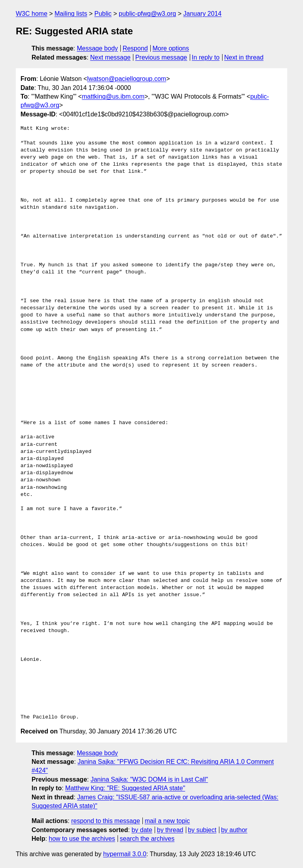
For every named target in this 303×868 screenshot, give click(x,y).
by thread (170, 830)
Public (103, 14)
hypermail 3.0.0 (124, 854)
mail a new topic (167, 821)
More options (171, 48)
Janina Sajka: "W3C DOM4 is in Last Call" (149, 779)
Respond (135, 48)
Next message (110, 57)
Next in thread (244, 57)
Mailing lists (71, 14)
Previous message (161, 57)
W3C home (32, 14)
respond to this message (105, 821)
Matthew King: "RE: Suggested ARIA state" (125, 788)
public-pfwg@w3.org (147, 14)
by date (142, 830)
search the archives (147, 839)
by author (234, 830)
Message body (97, 48)
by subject (202, 830)
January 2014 (203, 14)
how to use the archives (82, 839)
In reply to (206, 57)
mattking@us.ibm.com (113, 96)
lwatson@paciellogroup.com (127, 79)
